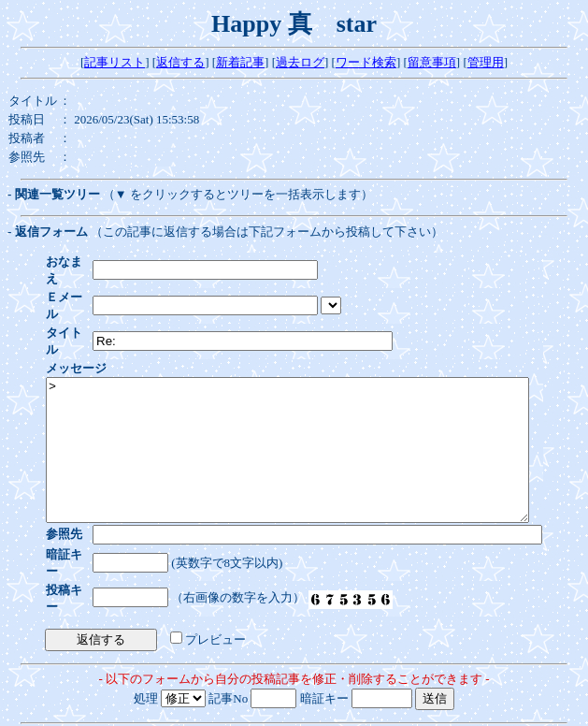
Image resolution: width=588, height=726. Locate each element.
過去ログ (300, 62)
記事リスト (115, 62)
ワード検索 (366, 62)
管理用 (486, 62)
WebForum (294, 711)
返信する (180, 62)
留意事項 (432, 62)
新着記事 (240, 62)
